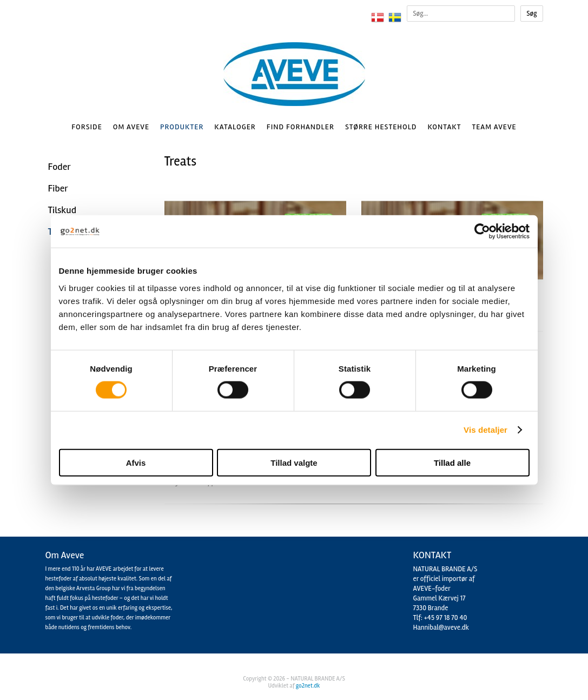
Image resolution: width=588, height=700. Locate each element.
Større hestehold (381, 127)
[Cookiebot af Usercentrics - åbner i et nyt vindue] (482, 232)
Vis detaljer (485, 430)
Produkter (182, 127)
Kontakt (444, 127)
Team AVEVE (494, 127)
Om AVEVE (131, 127)
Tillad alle (452, 462)
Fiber (58, 188)
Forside (87, 127)
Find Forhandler (300, 127)
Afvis (136, 462)
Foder (60, 167)
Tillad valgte (294, 462)
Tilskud (62, 210)
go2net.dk (308, 686)
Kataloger (235, 127)
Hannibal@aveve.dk (441, 628)
